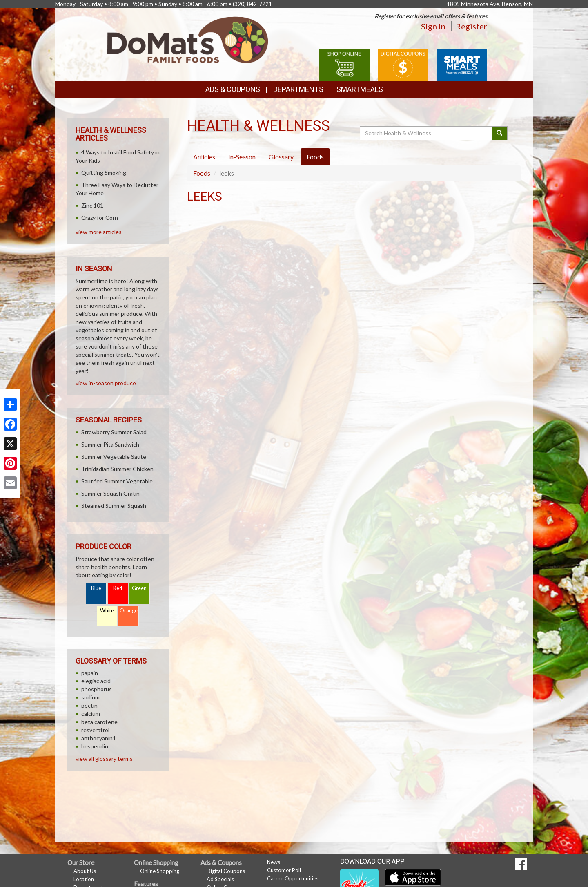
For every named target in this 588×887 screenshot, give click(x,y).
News (274, 862)
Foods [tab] (315, 157)
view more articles (99, 232)
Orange (129, 611)
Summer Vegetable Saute (114, 457)
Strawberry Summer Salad (114, 432)
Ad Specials (220, 879)
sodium (90, 697)
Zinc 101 (92, 205)
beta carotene (99, 722)
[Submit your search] (500, 133)
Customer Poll (284, 870)
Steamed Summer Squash (114, 506)
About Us (85, 871)
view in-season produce (106, 383)
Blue (96, 588)
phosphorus (97, 689)
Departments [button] (298, 89)
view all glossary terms (104, 759)
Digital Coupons (226, 871)
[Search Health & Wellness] (426, 133)
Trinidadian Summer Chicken (117, 469)
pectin (89, 705)
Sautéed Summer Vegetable (117, 481)
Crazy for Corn (100, 218)
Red (118, 588)
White (107, 611)
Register (471, 26)
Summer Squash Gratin (110, 493)
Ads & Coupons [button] (233, 89)
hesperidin (95, 746)
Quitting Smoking (104, 173)
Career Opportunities (293, 878)
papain (90, 673)
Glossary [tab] (281, 157)
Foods (202, 173)
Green (139, 588)
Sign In (433, 26)
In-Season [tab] (242, 157)
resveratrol (95, 730)
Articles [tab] (204, 157)
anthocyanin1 (99, 738)
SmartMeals (360, 89)
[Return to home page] (188, 39)
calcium (91, 714)
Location (84, 879)
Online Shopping (160, 871)
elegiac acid (96, 681)
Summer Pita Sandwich (110, 444)
